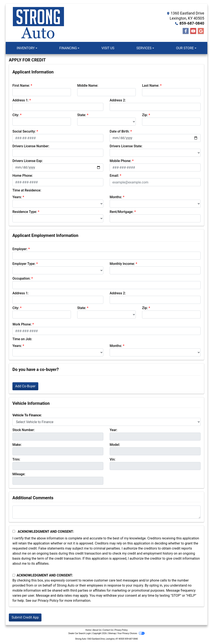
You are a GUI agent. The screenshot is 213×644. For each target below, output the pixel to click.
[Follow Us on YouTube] (193, 31)
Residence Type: (25, 212)
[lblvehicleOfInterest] (106, 422)
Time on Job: (22, 339)
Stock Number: (24, 430)
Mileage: (19, 474)
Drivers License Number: (31, 146)
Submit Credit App (25, 617)
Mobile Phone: (120, 161)
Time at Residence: (27, 190)
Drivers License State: (126, 146)
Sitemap (112, 633)
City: (16, 115)
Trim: (16, 459)
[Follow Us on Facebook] (186, 31)
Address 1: (20, 100)
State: (82, 115)
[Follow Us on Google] (201, 31)
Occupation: (21, 278)
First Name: (21, 86)
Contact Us (108, 630)
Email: (114, 176)
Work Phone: (22, 324)
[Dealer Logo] (38, 23)
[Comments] (106, 512)
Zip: (145, 115)
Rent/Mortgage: (122, 212)
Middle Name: (88, 86)
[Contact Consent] (14, 575)
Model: (115, 445)
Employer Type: (24, 264)
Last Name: (151, 86)
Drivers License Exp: (28, 161)
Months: (116, 197)
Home (88, 630)
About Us (97, 630)
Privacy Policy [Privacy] (121, 630)
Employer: (20, 249)
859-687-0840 (192, 23)
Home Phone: (23, 176)
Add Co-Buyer (25, 386)
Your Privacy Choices (131, 633)
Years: (17, 197)
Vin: (113, 459)
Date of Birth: (120, 131)
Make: (17, 445)
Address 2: (118, 100)
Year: (113, 430)
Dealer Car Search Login (80, 633)
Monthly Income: (122, 264)
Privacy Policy (48, 601)
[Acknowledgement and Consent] (14, 531)
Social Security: (24, 131)
